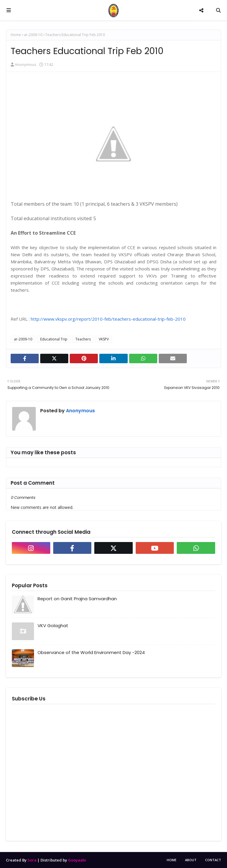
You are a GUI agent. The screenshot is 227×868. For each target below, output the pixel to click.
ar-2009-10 (33, 35)
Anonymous (26, 64)
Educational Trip (54, 339)
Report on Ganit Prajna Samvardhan (77, 599)
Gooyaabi (77, 860)
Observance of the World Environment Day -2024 (91, 652)
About (191, 860)
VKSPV (104, 339)
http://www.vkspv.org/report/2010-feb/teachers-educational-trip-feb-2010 (108, 319)
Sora (32, 860)
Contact (213, 860)
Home (16, 35)
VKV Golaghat (53, 626)
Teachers (83, 339)
